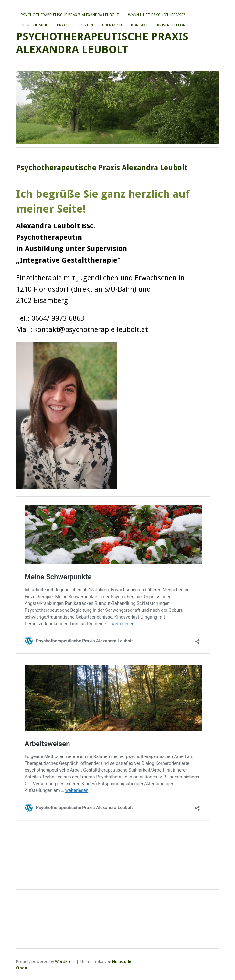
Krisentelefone (172, 25)
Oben (22, 968)
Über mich (112, 25)
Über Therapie (34, 25)
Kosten (86, 25)
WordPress (65, 961)
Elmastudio (122, 961)
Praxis (63, 25)
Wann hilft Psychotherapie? (156, 15)
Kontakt (139, 25)
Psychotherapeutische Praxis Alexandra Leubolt (70, 15)
